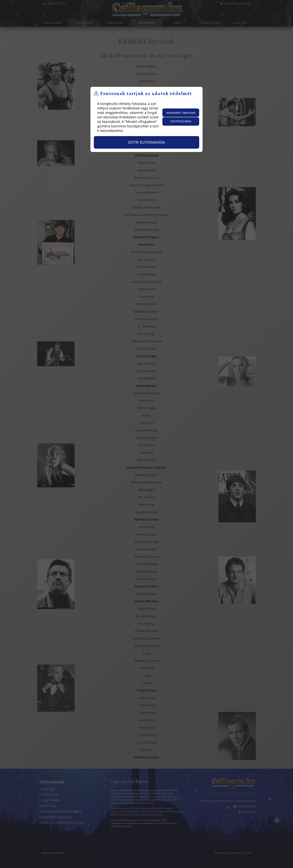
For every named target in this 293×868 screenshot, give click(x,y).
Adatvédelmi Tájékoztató (181, 113)
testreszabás (181, 121)
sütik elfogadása (146, 142)
